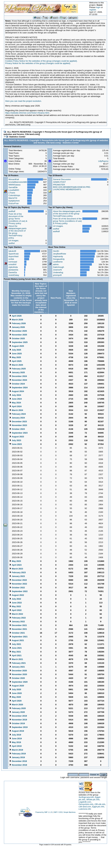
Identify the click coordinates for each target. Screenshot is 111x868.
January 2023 (17, 576)
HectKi (56, 251)
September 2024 (18, 388)
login (98, 7)
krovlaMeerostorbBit (18, 182)
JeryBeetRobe (59, 254)
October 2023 (17, 429)
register (93, 10)
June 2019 (16, 739)
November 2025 (18, 335)
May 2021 (15, 652)
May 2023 (15, 561)
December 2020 (18, 671)
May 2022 (15, 606)
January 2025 (17, 372)
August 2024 (17, 391)
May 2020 (15, 697)
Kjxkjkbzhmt (14, 201)
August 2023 (17, 437)
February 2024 (18, 414)
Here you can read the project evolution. (23, 101)
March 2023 (16, 569)
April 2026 (15, 316)
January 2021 (17, 667)
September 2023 (18, 433)
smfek (11, 259)
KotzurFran (14, 203)
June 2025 (16, 354)
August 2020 (17, 686)
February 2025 (18, 369)
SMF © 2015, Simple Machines (65, 812)
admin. (56, 264)
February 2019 (18, 754)
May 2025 (15, 357)
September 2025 (18, 342)
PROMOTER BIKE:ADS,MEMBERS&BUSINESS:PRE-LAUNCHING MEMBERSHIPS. (72, 187)
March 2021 (16, 659)
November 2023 (18, 425)
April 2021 (15, 655)
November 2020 (18, 674)
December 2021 (18, 625)
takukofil (12, 251)
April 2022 (15, 610)
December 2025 (18, 331)
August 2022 (17, 595)
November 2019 (18, 720)
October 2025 (17, 338)
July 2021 (15, 644)
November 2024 (18, 380)
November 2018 (18, 765)
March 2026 (16, 320)
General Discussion (62, 179)
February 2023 (18, 572)
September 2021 (18, 637)
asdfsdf (12, 211)
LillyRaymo (103, 161)
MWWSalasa (14, 185)
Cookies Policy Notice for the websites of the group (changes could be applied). (41, 61)
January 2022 (17, 622)
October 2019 (17, 723)
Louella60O (14, 190)
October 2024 (17, 384)
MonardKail (14, 179)
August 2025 (17, 346)
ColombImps (14, 195)
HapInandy (58, 256)
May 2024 (15, 403)
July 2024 (15, 395)
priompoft (57, 275)
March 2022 (16, 614)
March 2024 (16, 410)
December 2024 (18, 376)
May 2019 (15, 742)
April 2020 (15, 701)
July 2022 (15, 599)
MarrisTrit (13, 198)
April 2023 (15, 565)
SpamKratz (14, 254)
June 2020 (16, 693)
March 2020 (16, 705)
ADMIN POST (59, 182)
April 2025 (15, 361)
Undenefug (58, 272)
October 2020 (17, 678)
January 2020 (17, 712)
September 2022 (18, 591)
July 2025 (15, 350)
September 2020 (18, 682)
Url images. (14, 241)
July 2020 (15, 689)
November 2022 (18, 584)
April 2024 (15, 406)
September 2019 (18, 727)
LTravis (12, 193)
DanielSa (13, 272)
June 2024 (16, 399)
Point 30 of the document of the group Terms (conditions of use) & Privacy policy (18, 219)
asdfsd (12, 243)
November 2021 (18, 629)
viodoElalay (14, 275)
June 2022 (16, 603)
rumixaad (13, 262)
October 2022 (17, 588)
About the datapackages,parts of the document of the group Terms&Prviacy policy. (67, 214)
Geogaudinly (59, 259)
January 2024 (17, 418)
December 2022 (18, 580)
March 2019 (16, 750)
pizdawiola (13, 270)
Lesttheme (58, 262)
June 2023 (16, 444)
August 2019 (17, 731)
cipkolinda (13, 267)
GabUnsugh (58, 267)
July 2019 (15, 735)
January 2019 (17, 757)
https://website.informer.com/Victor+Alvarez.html (27, 113)
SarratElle (13, 187)
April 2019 (15, 746)
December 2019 (18, 716)
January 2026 (17, 327)
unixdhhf (12, 264)
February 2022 (18, 618)
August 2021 (17, 640)
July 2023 (15, 440)
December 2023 (18, 421)
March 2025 (16, 365)
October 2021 (17, 633)
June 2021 (16, 648)
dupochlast (14, 256)
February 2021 (18, 663)
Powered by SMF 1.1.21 (44, 812)
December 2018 (18, 761)
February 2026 (18, 323)
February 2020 (18, 708)
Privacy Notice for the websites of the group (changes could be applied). (38, 63)
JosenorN (57, 270)
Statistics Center (17, 137)
